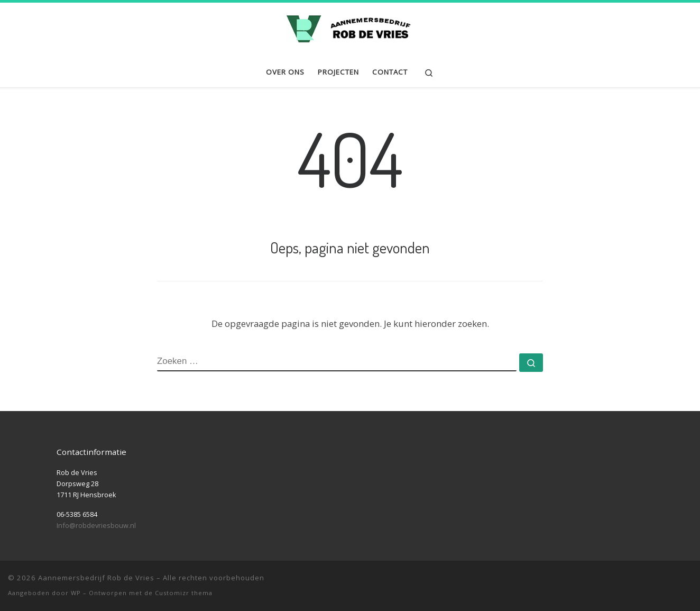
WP (76, 593)
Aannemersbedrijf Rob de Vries (96, 578)
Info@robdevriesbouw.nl (96, 525)
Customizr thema (184, 593)
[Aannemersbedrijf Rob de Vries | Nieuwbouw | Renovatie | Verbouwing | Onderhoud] (350, 27)
